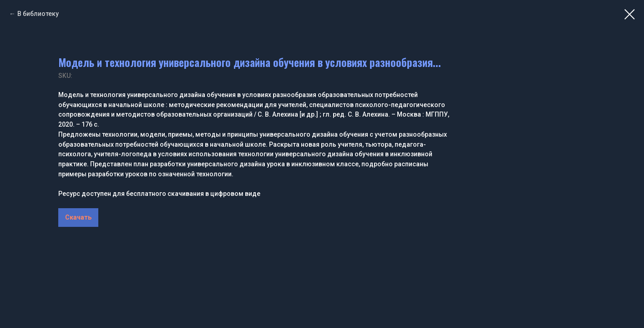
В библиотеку (38, 14)
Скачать (78, 217)
